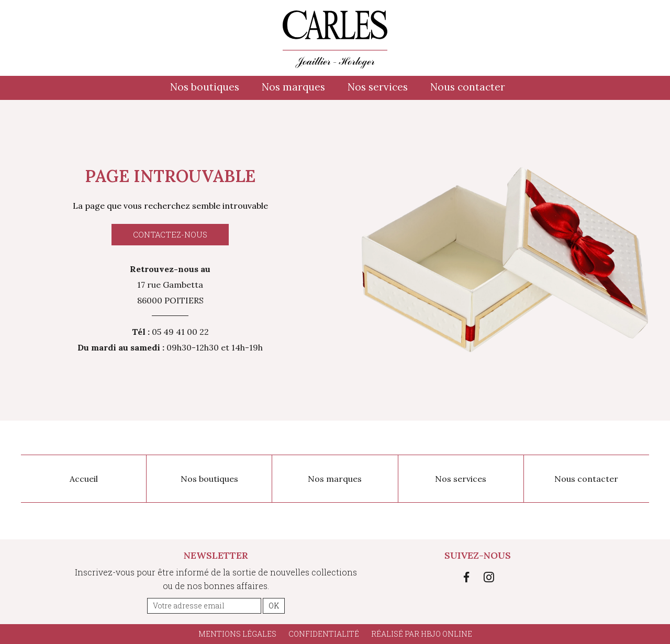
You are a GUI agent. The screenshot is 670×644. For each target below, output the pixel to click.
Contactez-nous (170, 234)
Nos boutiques (205, 87)
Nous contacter (468, 87)
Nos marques (293, 87)
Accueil (84, 479)
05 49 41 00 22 (180, 332)
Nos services (378, 87)
